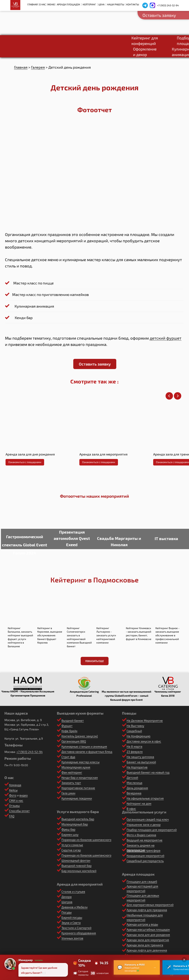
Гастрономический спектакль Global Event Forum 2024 (25, 545)
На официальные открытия (145, 798)
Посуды (67, 912)
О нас (43, 4)
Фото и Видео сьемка (141, 835)
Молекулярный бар (75, 824)
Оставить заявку (159, 15)
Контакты (133, 4)
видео (24, 795)
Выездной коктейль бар (78, 819)
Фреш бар (68, 829)
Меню (51, 4)
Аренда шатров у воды (142, 924)
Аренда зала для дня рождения (148, 935)
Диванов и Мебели (74, 907)
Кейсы (13, 790)
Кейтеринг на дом (139, 803)
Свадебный (134, 731)
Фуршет (67, 726)
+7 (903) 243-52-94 (168, 5)
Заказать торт (71, 783)
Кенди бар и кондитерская (80, 777)
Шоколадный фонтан (76, 860)
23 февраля (135, 752)
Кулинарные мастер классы (80, 762)
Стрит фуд (68, 757)
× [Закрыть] (184, 960)
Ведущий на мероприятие (145, 840)
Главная (32, 4)
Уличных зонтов (72, 938)
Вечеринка (134, 793)
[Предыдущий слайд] (169, 396)
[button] (95, 364)
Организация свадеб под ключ (148, 819)
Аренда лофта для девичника (147, 950)
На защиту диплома (140, 757)
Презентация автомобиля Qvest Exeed (72, 538)
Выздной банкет (73, 720)
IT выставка (166, 538)
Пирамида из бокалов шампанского (86, 840)
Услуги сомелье (72, 845)
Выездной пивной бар (77, 866)
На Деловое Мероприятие (145, 720)
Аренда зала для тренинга (145, 945)
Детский (132, 777)
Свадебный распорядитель (145, 861)
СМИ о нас (16, 800)
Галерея (38, 67)
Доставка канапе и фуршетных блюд (87, 752)
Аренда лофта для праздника (147, 910)
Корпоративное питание (78, 788)
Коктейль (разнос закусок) (80, 736)
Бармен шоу (70, 834)
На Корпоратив (137, 767)
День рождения (137, 788)
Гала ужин (68, 793)
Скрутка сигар (71, 850)
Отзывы (14, 806)
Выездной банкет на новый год (148, 772)
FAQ (12, 816)
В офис (131, 809)
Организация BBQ (74, 741)
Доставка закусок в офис (144, 741)
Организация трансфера (144, 850)
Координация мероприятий (145, 856)
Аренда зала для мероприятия (148, 940)
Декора (67, 897)
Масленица (134, 783)
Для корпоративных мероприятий (150, 905)
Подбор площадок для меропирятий (152, 830)
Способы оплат (19, 811)
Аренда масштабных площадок (148, 929)
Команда (15, 785)
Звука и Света (71, 923)
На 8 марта (134, 746)
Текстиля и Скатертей (76, 928)
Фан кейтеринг (72, 772)
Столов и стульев (73, 891)
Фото (13, 795)
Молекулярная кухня (76, 767)
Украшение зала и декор (144, 824)
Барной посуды (72, 917)
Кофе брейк (69, 731)
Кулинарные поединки (77, 798)
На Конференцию (139, 736)
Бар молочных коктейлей (79, 871)
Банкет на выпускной (141, 762)
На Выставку (135, 726)
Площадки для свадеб (142, 881)
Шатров (67, 902)
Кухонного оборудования (79, 933)
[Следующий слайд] (178, 396)
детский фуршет (166, 338)
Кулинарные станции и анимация (84, 746)
